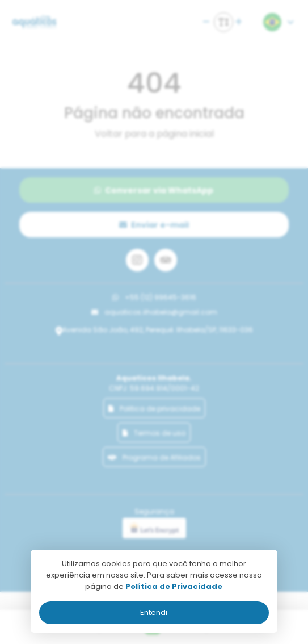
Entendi (154, 612)
